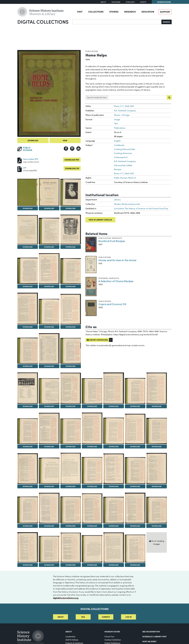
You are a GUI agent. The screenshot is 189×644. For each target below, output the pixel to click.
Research (130, 12)
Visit (80, 12)
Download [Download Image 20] (92, 406)
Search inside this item (97, 97)
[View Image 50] (135, 549)
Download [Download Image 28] (114, 446)
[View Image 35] (114, 469)
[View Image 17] (28, 388)
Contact (106, 617)
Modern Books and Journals (127, 204)
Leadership (70, 636)
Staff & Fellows (72, 640)
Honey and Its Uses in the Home (117, 260)
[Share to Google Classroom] (78, 149)
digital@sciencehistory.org (66, 598)
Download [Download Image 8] (28, 286)
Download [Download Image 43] (135, 526)
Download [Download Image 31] (28, 486)
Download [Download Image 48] (92, 565)
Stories (114, 12)
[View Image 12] (49, 312)
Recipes (118, 169)
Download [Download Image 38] (28, 526)
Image (117, 119)
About (103, 2)
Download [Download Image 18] (49, 406)
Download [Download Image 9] (49, 286)
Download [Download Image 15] (49, 366)
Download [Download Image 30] (157, 446)
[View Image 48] (92, 549)
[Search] (117, 22)
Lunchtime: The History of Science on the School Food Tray (141, 208)
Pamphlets (117, 238)
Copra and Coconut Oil (112, 304)
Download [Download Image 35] (114, 486)
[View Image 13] (71, 309)
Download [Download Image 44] (157, 526)
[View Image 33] (71, 468)
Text (116, 123)
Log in (128, 617)
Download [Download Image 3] (49, 208)
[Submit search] (169, 97)
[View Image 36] (135, 471)
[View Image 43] (135, 508)
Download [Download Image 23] (157, 406)
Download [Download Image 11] (28, 327)
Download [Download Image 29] (135, 446)
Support (165, 12)
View (65, 140)
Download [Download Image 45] (28, 565)
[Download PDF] (20, 160)
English (117, 141)
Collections (96, 12)
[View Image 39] (49, 508)
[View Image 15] (49, 348)
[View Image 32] (49, 471)
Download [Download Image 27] (92, 446)
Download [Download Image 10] (71, 286)
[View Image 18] (49, 391)
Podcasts (130, 2)
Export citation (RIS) (97, 340)
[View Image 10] (71, 271)
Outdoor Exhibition (113, 640)
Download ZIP (72, 168)
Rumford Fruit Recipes (112, 241)
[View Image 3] (49, 192)
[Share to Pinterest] (72, 149)
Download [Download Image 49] (114, 565)
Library (117, 200)
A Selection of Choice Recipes (116, 281)
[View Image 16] (71, 351)
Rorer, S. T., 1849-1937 (124, 106)
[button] (111, 340)
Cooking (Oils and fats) (125, 149)
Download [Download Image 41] (92, 526)
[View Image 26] (71, 431)
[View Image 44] (157, 510)
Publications (92, 51)
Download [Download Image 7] (71, 247)
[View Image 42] (114, 510)
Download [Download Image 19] (71, 406)
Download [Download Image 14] (28, 366)
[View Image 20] (92, 391)
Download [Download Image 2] (28, 208)
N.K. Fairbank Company (125, 111)
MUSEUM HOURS (112, 631)
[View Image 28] (114, 431)
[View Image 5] (28, 230)
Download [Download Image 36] (135, 486)
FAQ (83, 617)
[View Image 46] (49, 549)
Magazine (116, 2)
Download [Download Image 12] (49, 327)
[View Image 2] (28, 192)
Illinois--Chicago (122, 115)
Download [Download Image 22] (135, 406)
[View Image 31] (28, 469)
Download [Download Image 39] (49, 526)
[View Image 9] (49, 269)
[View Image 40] (71, 510)
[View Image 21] (114, 388)
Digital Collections (43, 22)
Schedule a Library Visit (154, 636)
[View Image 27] (92, 428)
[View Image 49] (114, 547)
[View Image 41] (92, 508)
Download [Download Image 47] (71, 565)
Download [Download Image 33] (71, 486)
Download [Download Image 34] (92, 486)
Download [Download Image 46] (49, 565)
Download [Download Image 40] (71, 526)
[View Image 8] (28, 271)
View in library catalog (100, 220)
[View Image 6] (49, 231)
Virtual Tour (109, 636)
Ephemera (103, 278)
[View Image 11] (28, 309)
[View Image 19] (71, 388)
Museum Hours (164, 2)
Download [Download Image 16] (71, 366)
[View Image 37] (157, 468)
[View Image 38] (28, 510)
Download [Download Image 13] (71, 327)
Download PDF (72, 160)
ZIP (25, 168)
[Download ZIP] (20, 169)
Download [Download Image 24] (28, 446)
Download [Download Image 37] (157, 486)
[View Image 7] (71, 230)
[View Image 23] (157, 388)
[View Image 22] (135, 391)
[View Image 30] (157, 431)
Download (33, 140)
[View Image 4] (71, 192)
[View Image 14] (28, 351)
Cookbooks (119, 145)
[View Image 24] (28, 431)
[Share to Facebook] (66, 149)
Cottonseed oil (121, 157)
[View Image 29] (135, 429)
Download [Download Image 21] (114, 406)
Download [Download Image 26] (71, 446)
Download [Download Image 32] (49, 486)
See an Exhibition (151, 631)
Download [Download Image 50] (135, 565)
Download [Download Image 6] (49, 247)
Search (167, 22)
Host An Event (149, 641)
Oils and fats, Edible (123, 165)
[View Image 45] (28, 547)
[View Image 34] (92, 470)
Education (148, 12)
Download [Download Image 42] (114, 526)
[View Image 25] (49, 428)
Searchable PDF (31, 159)
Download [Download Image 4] (71, 208)
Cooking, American (123, 153)
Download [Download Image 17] (28, 406)
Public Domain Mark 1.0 (125, 178)
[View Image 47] (71, 548)
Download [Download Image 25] (49, 446)
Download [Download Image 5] (28, 247)
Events (143, 2)
